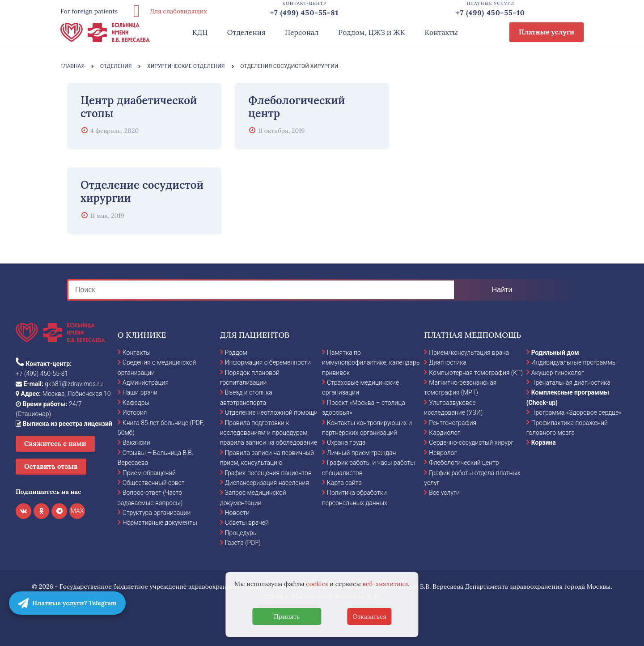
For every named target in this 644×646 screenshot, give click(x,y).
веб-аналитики (386, 584)
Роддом (236, 353)
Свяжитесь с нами (55, 444)
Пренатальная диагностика (571, 382)
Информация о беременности (268, 362)
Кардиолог (444, 433)
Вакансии (136, 442)
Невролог (443, 453)
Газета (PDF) (243, 543)
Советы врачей (247, 523)
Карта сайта (344, 483)
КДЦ (200, 32)
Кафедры (136, 403)
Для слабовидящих (167, 11)
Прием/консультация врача (469, 353)
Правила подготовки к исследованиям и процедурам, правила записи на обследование (269, 433)
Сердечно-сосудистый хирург (471, 442)
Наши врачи (140, 392)
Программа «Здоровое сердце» (576, 412)
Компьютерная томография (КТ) (476, 373)
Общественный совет (154, 483)
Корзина (544, 442)
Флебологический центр (464, 463)
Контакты (441, 32)
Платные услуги (547, 32)
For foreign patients (89, 11)
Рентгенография (453, 423)
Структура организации (157, 513)
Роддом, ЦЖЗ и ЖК (371, 32)
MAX (77, 511)
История (135, 412)
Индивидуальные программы (574, 362)
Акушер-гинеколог (558, 373)
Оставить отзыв (51, 466)
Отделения (246, 32)
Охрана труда (346, 442)
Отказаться (369, 616)
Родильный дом (555, 353)
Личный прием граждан (362, 453)
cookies (317, 584)
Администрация (146, 382)
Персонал (302, 32)
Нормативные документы (160, 523)
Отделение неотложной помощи (271, 412)
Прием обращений (149, 473)
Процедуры (241, 533)
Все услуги (444, 493)
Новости (237, 513)
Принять (287, 616)
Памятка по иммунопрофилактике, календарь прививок (371, 363)
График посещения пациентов (268, 473)
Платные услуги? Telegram (67, 603)
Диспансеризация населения (267, 483)
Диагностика (448, 362)
